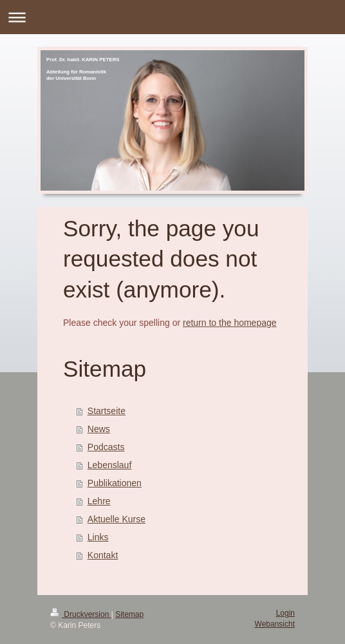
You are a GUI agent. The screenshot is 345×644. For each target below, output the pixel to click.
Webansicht (275, 624)
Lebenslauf (110, 465)
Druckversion (81, 614)
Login (285, 613)
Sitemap (129, 614)
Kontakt (103, 555)
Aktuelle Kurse (117, 519)
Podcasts (106, 447)
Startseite (107, 411)
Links (98, 537)
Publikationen (115, 483)
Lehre (99, 501)
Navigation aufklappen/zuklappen (172, 17)
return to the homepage (230, 323)
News (99, 429)
